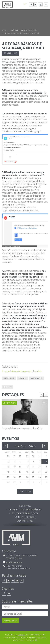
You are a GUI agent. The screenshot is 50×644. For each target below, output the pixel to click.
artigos (23, 378)
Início (4, 30)
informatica (37, 378)
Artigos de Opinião (29, 30)
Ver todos (25, 491)
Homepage (25, 506)
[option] (25, 407)
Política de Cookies (25, 517)
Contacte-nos (25, 521)
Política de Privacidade (25, 513)
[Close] (36, 641)
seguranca (9, 378)
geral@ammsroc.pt (14, 562)
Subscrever (10, 621)
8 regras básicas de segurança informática (22, 371)
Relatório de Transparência (25, 510)
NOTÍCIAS (14, 30)
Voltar (8, 387)
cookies (21, 635)
